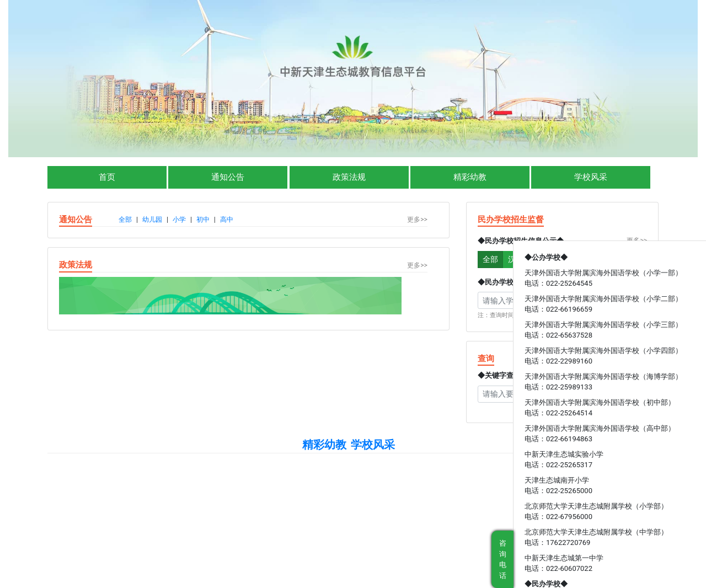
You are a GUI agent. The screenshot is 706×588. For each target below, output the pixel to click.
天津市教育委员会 (288, 507)
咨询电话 (503, 559)
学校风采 (591, 177)
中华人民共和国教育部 (188, 507)
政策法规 (349, 177)
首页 (107, 177)
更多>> (417, 220)
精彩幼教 (470, 177)
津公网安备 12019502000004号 (433, 521)
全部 (490, 259)
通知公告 (228, 177)
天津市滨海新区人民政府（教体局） (418, 507)
